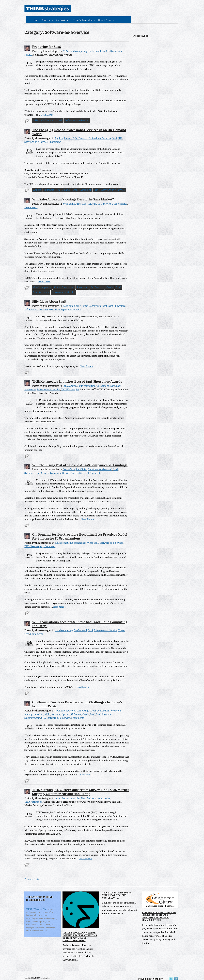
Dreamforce (69, 462)
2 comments (37, 627)
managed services (83, 536)
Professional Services (100, 131)
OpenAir (66, 707)
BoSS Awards (69, 379)
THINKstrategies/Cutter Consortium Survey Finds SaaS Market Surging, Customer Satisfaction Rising (81, 785)
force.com (82, 280)
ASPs (65, 44)
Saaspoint (86, 183)
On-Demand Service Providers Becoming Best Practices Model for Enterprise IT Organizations (80, 529)
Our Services (110, 9)
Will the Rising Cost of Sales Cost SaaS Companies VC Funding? (80, 458)
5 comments (78, 711)
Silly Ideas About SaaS (49, 294)
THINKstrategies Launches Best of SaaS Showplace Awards (77, 374)
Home (84, 9)
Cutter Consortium (64, 280)
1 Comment (55, 135)
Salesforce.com (41, 285)
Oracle (110, 280)
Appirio (59, 131)
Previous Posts (32, 872)
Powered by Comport (152, 972)
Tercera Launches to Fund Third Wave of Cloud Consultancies (118, 888)
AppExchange (62, 704)
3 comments (74, 302)
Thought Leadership (131, 9)
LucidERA (81, 462)
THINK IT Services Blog (36, 902)
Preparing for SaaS (47, 40)
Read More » (36, 108)
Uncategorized (120, 197)
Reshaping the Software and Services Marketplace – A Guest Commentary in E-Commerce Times (158, 909)
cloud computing (78, 44)
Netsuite (56, 707)
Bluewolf (69, 131)
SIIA (120, 131)
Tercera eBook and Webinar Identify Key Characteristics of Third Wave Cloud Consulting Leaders (80, 929)
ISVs (78, 791)
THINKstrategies (58, 302)
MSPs (47, 707)
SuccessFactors (79, 466)
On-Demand (94, 44)
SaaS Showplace (117, 299)
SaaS (104, 44)
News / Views (153, 9)
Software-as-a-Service (77, 113)
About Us (94, 9)
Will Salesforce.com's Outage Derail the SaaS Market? (73, 192)
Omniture (93, 462)
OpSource (76, 707)
